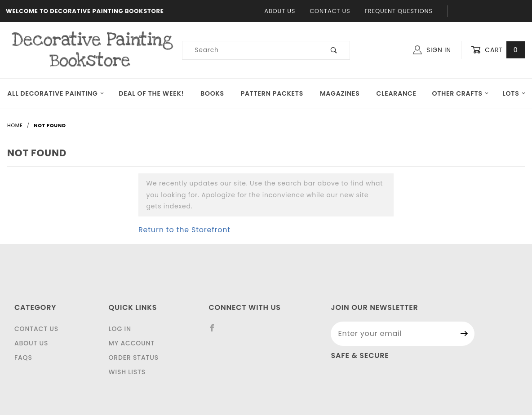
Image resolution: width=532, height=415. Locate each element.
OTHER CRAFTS (460, 93)
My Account (132, 343)
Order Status (134, 358)
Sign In (432, 50)
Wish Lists (127, 372)
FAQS (23, 358)
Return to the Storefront (184, 230)
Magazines (340, 93)
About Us (280, 11)
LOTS (514, 93)
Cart (498, 50)
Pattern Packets (272, 93)
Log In (120, 329)
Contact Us (330, 11)
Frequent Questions (398, 11)
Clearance (397, 93)
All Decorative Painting (56, 93)
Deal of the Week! (151, 93)
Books (212, 93)
